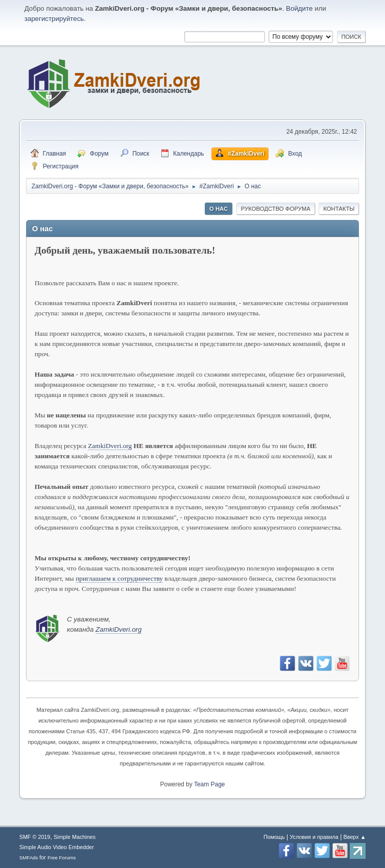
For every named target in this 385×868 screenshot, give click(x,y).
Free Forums (62, 858)
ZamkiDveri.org (110, 446)
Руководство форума (276, 209)
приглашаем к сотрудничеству (119, 578)
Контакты (339, 209)
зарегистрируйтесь (54, 19)
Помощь (274, 837)
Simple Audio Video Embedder (57, 847)
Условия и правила (314, 837)
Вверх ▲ (355, 837)
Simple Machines (75, 837)
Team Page (210, 784)
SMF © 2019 (35, 837)
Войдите (299, 8)
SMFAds (29, 858)
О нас (219, 209)
